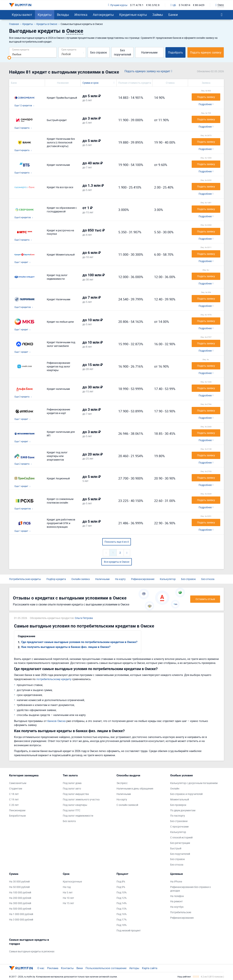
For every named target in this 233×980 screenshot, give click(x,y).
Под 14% (122, 903)
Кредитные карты (133, 15)
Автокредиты (103, 15)
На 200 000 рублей (20, 898)
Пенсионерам (17, 810)
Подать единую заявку (206, 52)
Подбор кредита (56, 579)
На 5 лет (68, 892)
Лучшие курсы (118, 5)
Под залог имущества (76, 794)
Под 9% (121, 887)
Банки (173, 15)
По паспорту (178, 816)
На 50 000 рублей (19, 887)
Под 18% (122, 925)
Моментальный (180, 799)
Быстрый (176, 848)
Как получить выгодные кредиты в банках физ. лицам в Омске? (66, 647)
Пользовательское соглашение (106, 968)
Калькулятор (168, 579)
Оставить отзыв (205, 599)
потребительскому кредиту (54, 679)
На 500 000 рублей (20, 909)
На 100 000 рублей (20, 892)
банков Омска (56, 721)
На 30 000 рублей (19, 881)
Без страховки (179, 821)
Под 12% (122, 898)
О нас (41, 968)
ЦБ (173, 5)
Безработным (17, 816)
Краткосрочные (72, 881)
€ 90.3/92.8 (153, 5)
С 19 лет (14, 799)
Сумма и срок (91, 83)
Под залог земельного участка (81, 799)
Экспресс (122, 783)
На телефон (177, 896)
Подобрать (175, 52)
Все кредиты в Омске (117, 562)
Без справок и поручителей (186, 794)
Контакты (67, 968)
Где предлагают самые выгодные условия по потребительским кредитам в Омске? (79, 642)
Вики (80, 968)
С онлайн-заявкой (127, 805)
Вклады (63, 15)
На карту (120, 579)
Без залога (69, 821)
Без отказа (208, 579)
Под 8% (121, 881)
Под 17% (122, 919)
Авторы (134, 968)
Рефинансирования (182, 918)
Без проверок (178, 805)
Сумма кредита (21, 49)
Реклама (53, 968)
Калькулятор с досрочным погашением (194, 783)
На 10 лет (68, 898)
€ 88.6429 (199, 5)
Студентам (16, 788)
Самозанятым (18, 783)
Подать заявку (206, 97)
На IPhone (176, 881)
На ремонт (176, 901)
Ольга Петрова (84, 618)
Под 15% (122, 909)
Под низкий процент (129, 930)
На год (67, 887)
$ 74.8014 (184, 5)
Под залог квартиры (75, 805)
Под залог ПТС (72, 810)
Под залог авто (72, 788)
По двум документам (183, 810)
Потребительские (181, 912)
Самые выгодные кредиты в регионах (32, 951)
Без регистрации (180, 843)
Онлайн (175, 788)
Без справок (99, 52)
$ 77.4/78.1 (137, 5)
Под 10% (122, 892)
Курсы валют (22, 15)
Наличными (149, 52)
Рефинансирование (143, 579)
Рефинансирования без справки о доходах (190, 889)
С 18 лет (14, 794)
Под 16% (122, 914)
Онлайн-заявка (81, 579)
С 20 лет (14, 805)
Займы (158, 15)
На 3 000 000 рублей (21, 919)
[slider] (9, 58)
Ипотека (81, 15)
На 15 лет (68, 903)
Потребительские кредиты (25, 579)
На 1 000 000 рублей (21, 914)
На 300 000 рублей (20, 903)
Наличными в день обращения (135, 788)
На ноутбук (177, 907)
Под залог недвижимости (78, 816)
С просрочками (179, 826)
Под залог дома (72, 783)
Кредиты (45, 15)
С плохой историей (181, 837)
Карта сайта (150, 968)
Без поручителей (123, 52)
